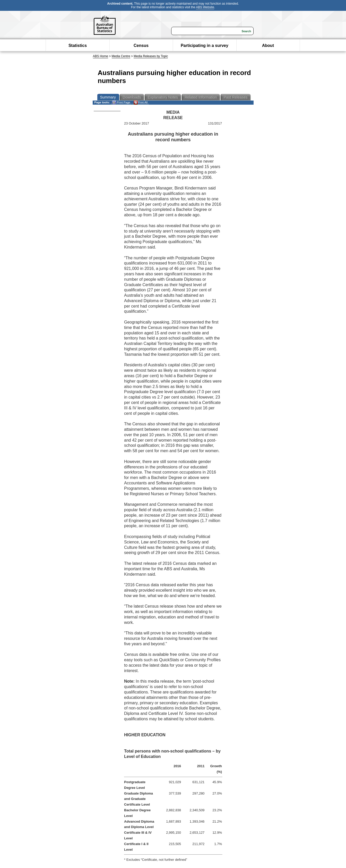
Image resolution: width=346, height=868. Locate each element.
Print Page (121, 102)
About (268, 46)
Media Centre (121, 56)
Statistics (78, 46)
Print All (141, 102)
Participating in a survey (205, 46)
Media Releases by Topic (151, 56)
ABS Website (205, 7)
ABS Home (101, 56)
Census (141, 46)
